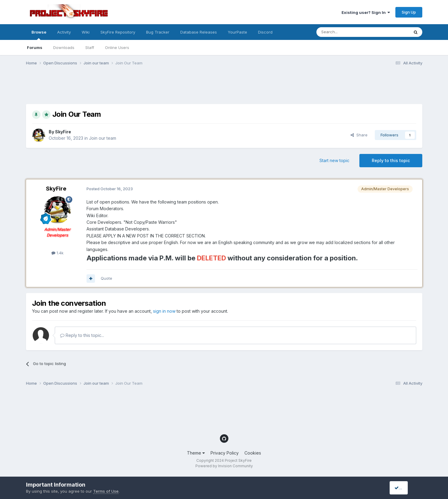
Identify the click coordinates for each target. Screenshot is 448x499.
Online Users (117, 47)
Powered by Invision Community (224, 466)
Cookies (253, 453)
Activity (64, 32)
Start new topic (334, 160)
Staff (90, 47)
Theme (196, 453)
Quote (106, 278)
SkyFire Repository (118, 32)
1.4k (57, 253)
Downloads (64, 47)
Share (359, 135)
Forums (35, 47)
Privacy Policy (225, 453)
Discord (265, 32)
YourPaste (237, 32)
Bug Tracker (158, 32)
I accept (404, 488)
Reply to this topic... (82, 335)
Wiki (86, 32)
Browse (39, 35)
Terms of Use (106, 491)
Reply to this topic (391, 160)
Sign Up (409, 12)
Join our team (103, 138)
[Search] (347, 32)
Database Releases (199, 32)
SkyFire (63, 132)
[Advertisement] (136, 89)
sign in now (164, 311)
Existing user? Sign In (366, 12)
